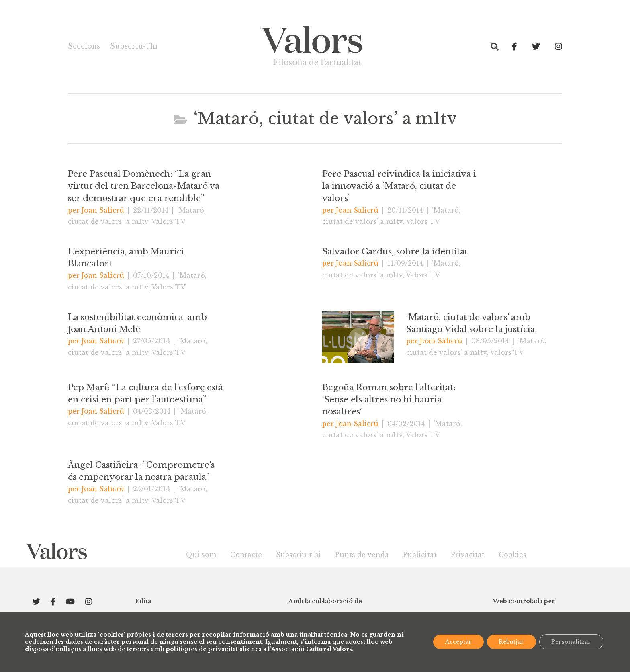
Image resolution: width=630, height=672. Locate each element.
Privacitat (468, 555)
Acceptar (457, 642)
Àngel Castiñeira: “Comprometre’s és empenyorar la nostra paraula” (141, 471)
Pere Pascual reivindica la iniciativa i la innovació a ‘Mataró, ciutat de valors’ (399, 186)
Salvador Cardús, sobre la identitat (395, 252)
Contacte (246, 555)
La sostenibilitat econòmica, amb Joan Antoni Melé (137, 323)
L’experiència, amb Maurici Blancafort (126, 258)
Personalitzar (571, 642)
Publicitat (420, 555)
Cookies (512, 555)
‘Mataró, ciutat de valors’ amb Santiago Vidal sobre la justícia (470, 323)
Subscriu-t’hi (133, 46)
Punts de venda (362, 555)
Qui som (201, 555)
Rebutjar (510, 642)
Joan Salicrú (103, 210)
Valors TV (169, 221)
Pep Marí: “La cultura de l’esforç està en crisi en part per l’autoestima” (145, 393)
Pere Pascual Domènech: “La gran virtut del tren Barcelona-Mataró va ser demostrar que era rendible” (144, 186)
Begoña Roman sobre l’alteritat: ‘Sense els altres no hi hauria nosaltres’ (389, 400)
